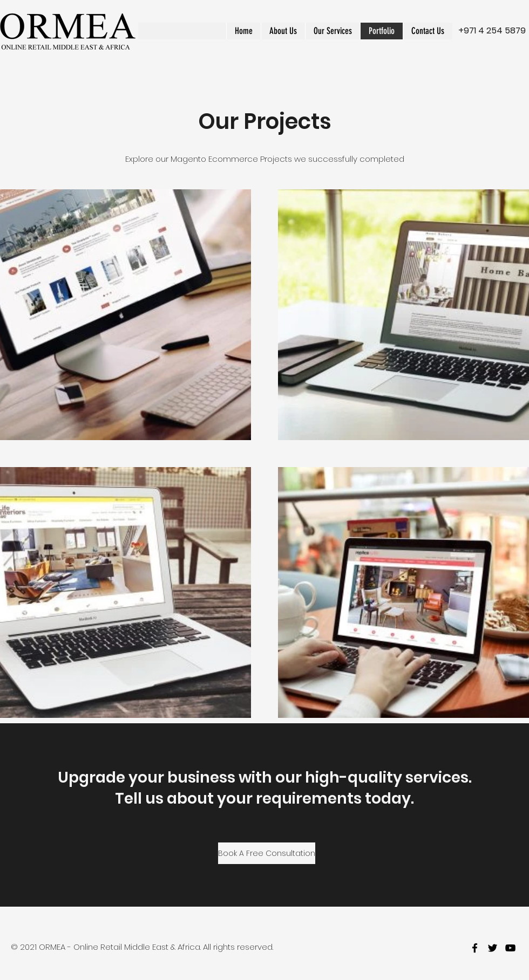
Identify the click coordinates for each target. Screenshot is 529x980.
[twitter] (493, 948)
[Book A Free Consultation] (267, 853)
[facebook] (475, 948)
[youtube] (510, 948)
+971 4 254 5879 (492, 30)
